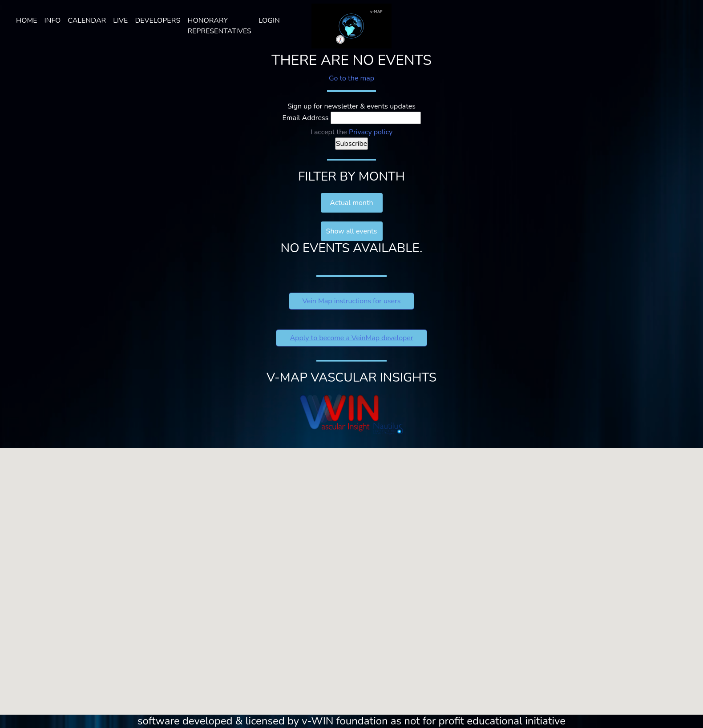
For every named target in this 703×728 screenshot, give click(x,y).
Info (52, 20)
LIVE (120, 20)
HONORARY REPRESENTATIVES (219, 26)
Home (26, 20)
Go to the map (351, 78)
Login (269, 20)
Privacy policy (371, 132)
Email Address (306, 118)
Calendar (87, 20)
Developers (158, 20)
